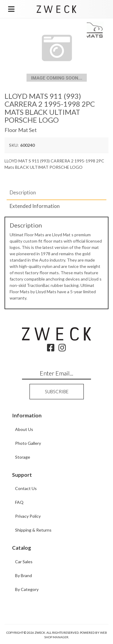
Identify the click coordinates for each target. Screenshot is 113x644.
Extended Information (35, 206)
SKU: (14, 145)
